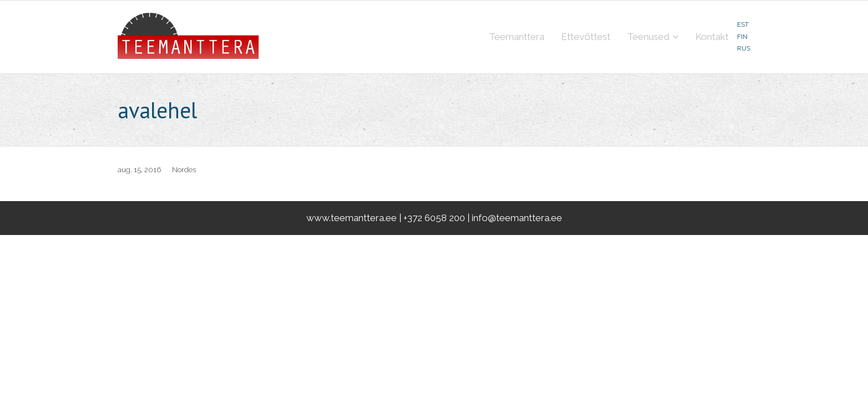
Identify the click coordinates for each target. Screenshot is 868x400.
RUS (744, 48)
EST (743, 24)
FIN (742, 37)
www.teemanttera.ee (352, 218)
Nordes (184, 170)
